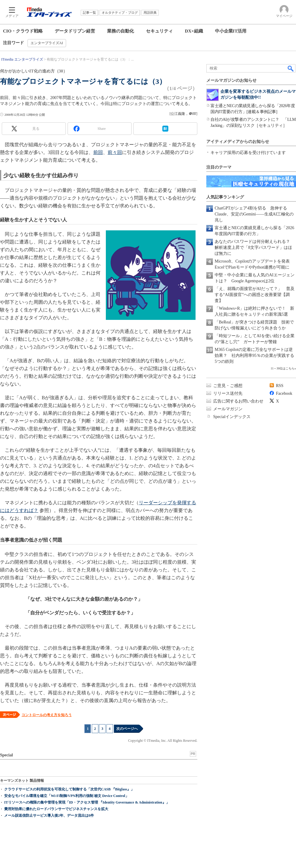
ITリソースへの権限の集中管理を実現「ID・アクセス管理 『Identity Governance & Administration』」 (87, 802)
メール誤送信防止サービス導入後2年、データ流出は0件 (49, 815)
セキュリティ (159, 31)
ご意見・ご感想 (228, 386)
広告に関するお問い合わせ (238, 401)
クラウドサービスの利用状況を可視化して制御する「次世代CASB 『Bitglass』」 (69, 789)
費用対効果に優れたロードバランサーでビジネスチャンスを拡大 (56, 809)
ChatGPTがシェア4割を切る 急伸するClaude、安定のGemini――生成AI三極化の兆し (254, 214)
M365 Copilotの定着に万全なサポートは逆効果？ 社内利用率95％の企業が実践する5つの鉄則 (254, 356)
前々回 (115, 152)
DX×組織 (194, 31)
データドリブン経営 (75, 31)
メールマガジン (228, 409)
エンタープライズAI (47, 43)
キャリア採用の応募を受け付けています (248, 153)
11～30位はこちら (283, 368)
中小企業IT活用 (231, 31)
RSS (280, 386)
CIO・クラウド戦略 (23, 31)
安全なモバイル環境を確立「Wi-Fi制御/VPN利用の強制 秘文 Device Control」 (67, 796)
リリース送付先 (228, 393)
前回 (98, 152)
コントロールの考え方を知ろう (47, 715)
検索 (291, 68)
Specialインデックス (232, 417)
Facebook (284, 393)
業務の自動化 (120, 31)
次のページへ (127, 729)
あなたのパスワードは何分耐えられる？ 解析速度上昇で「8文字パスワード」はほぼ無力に (254, 248)
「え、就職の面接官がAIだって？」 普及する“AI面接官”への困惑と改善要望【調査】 (255, 295)
